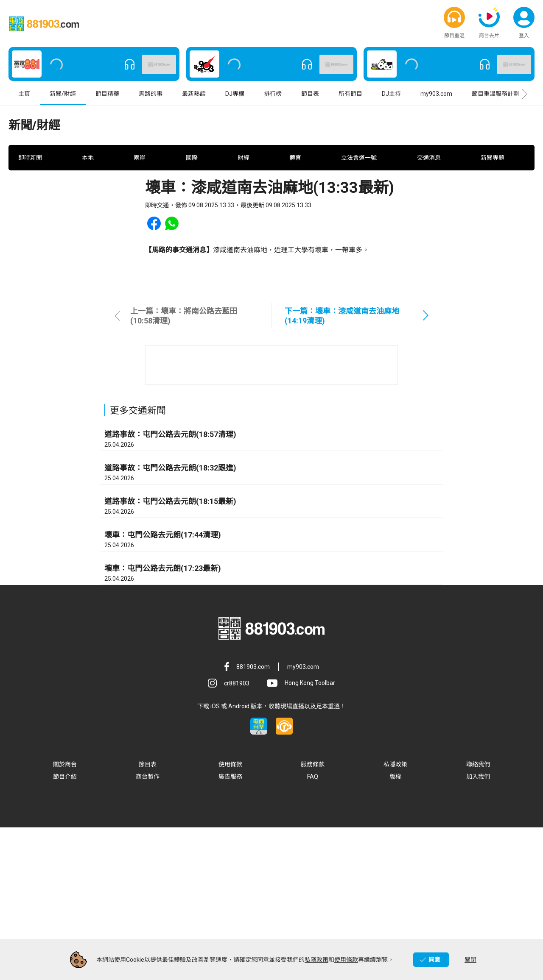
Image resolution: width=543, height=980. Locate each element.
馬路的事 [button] (151, 97)
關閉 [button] (470, 960)
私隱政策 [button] (395, 917)
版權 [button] (395, 929)
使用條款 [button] (230, 917)
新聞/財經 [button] (63, 97)
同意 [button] (434, 960)
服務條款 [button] (313, 917)
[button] (454, 19)
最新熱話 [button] (194, 97)
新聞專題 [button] (493, 186)
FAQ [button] (313, 929)
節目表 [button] (310, 97)
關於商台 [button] (65, 917)
